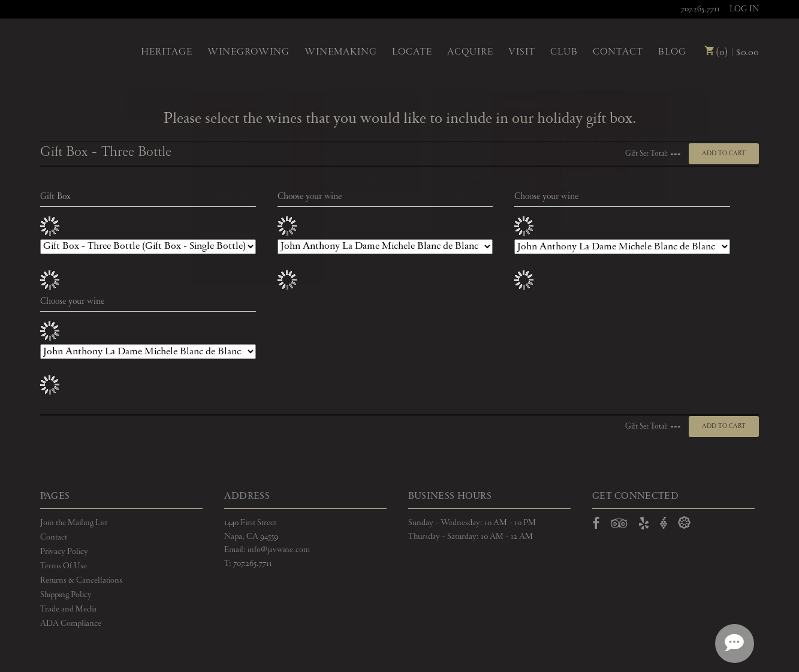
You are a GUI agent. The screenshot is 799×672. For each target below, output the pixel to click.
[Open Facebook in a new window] (596, 526)
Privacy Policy (64, 552)
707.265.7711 (700, 9)
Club (564, 52)
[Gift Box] (148, 247)
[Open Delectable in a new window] (684, 523)
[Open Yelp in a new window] (644, 526)
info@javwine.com (279, 550)
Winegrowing (248, 52)
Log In (744, 9)
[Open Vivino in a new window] (664, 523)
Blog (672, 52)
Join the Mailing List (74, 523)
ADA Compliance (71, 623)
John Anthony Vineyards (81, 51)
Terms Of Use (64, 566)
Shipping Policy (66, 595)
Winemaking (341, 52)
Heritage (167, 52)
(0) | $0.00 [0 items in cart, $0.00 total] (732, 52)
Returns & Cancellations (81, 580)
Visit (522, 52)
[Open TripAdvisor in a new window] (619, 526)
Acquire (470, 52)
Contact (618, 52)
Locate (412, 52)
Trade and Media (68, 609)
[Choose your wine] (385, 247)
